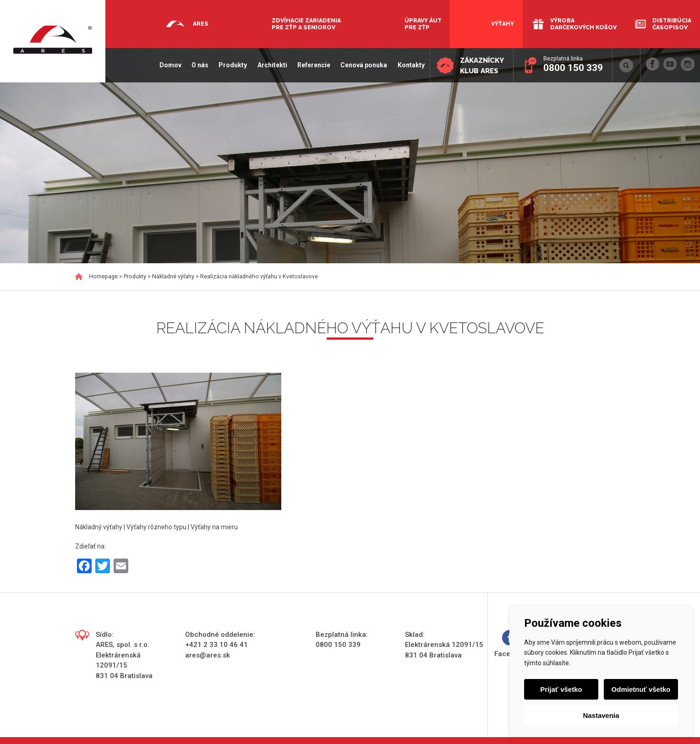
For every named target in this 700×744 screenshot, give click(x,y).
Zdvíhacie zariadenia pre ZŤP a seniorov (306, 24)
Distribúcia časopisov (672, 24)
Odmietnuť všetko (641, 689)
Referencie (314, 65)
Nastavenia (601, 715)
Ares (201, 24)
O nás (200, 65)
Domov (170, 65)
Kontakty (411, 65)
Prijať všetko (561, 689)
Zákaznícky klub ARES (482, 66)
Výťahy (503, 24)
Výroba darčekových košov (583, 24)
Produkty (233, 65)
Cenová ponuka (364, 65)
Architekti (272, 65)
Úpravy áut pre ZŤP (423, 24)
